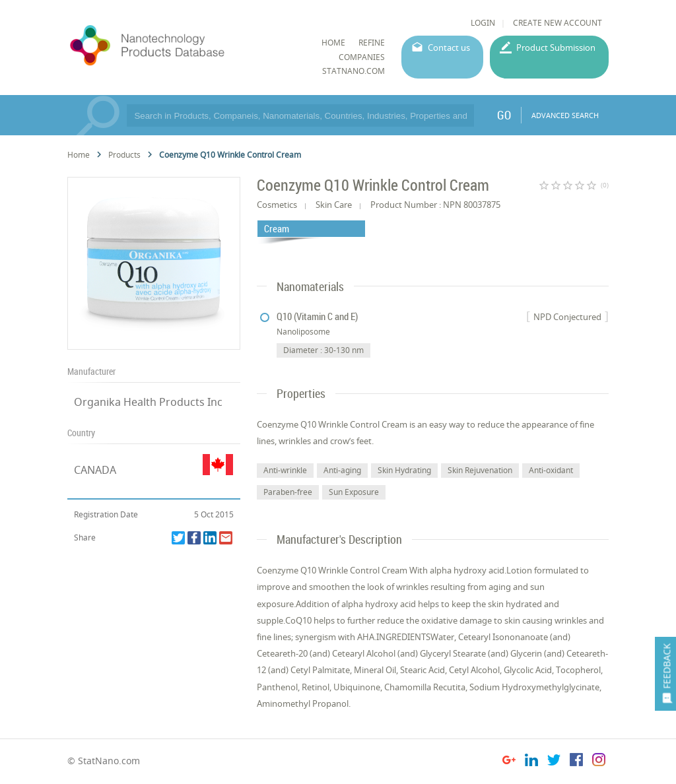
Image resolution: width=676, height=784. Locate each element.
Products (124, 155)
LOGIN (483, 23)
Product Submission (556, 48)
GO (504, 115)
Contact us (449, 48)
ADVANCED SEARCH (565, 115)
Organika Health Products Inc (148, 402)
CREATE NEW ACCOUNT (558, 23)
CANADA (95, 470)
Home (79, 155)
